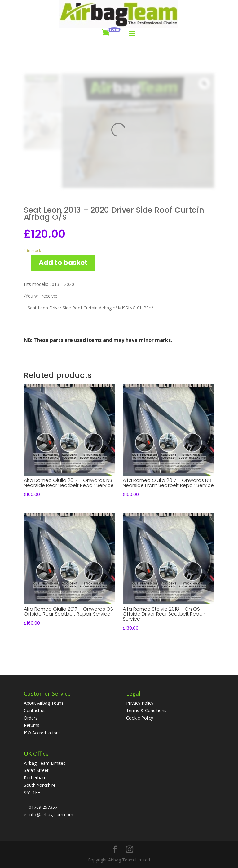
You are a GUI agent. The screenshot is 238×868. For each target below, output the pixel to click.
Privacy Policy (140, 703)
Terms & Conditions (146, 710)
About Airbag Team (43, 703)
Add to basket (63, 263)
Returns (32, 725)
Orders (31, 718)
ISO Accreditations (42, 733)
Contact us (35, 710)
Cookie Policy (140, 718)
